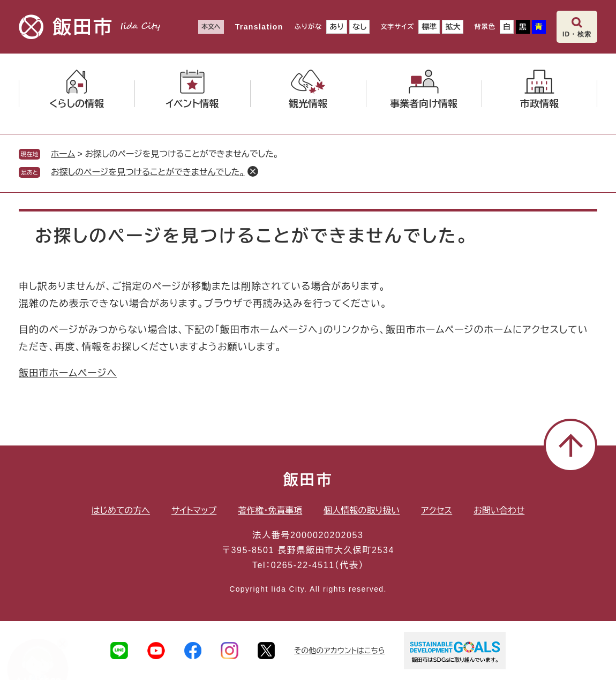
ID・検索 (577, 34)
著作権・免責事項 (270, 511)
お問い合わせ (499, 511)
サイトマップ (194, 511)
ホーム (63, 154)
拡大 (453, 27)
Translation (259, 27)
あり (337, 27)
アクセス (437, 511)
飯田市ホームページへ (68, 373)
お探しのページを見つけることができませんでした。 (148, 172)
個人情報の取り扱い (362, 511)
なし (359, 27)
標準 (429, 27)
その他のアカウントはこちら (340, 651)
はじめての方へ (121, 511)
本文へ (211, 27)
